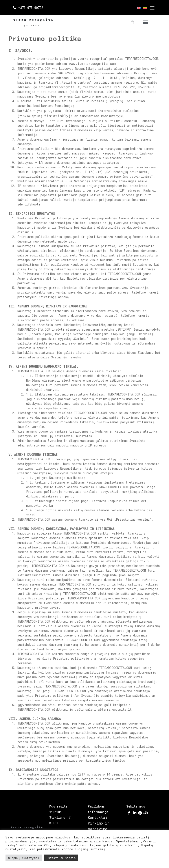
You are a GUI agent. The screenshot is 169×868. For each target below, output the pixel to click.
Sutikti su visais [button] (61, 858)
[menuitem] (138, 8)
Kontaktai (98, 817)
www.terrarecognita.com (92, 63)
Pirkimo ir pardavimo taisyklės (99, 829)
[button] (152, 8)
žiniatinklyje (58, 116)
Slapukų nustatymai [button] (24, 858)
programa (53, 110)
